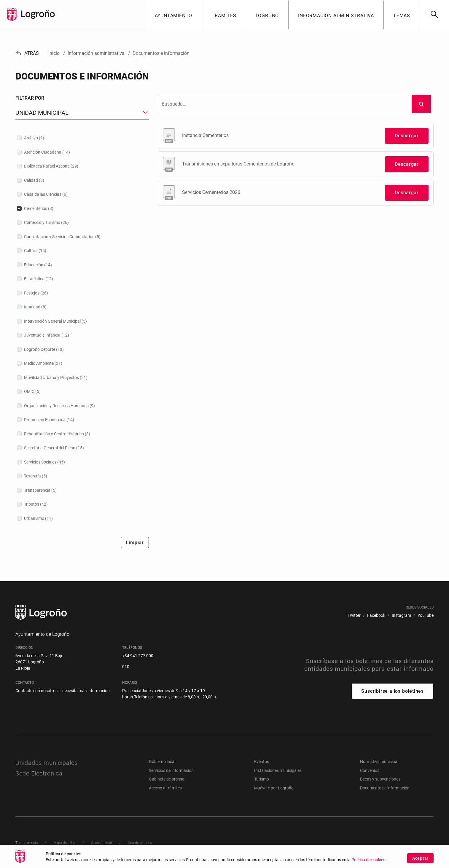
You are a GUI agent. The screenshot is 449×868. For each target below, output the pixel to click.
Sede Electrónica (39, 773)
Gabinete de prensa (167, 779)
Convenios (370, 770)
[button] (173, 15)
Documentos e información (385, 788)
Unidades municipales (47, 763)
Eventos (262, 762)
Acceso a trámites (165, 788)
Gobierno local (162, 762)
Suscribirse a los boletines (393, 691)
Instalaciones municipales (278, 770)
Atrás (27, 53)
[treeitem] (82, 138)
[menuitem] (354, 615)
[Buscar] (434, 15)
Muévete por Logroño (274, 788)
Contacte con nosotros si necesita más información (63, 691)
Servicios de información (171, 770)
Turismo (262, 779)
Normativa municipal (379, 762)
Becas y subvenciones (380, 779)
